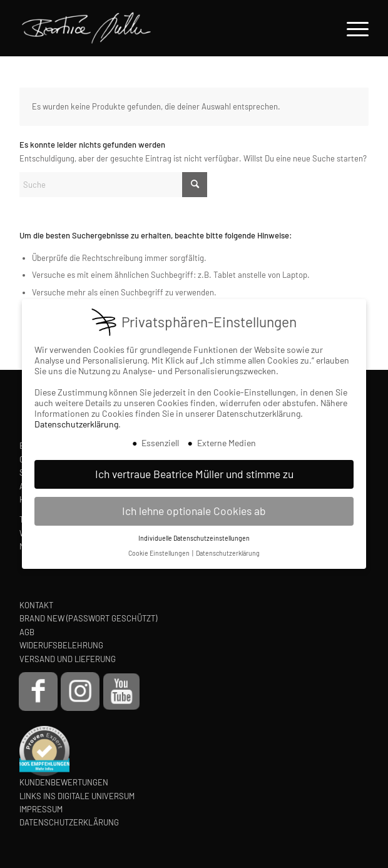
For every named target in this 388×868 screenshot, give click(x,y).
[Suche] (113, 185)
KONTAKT (36, 605)
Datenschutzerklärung (76, 423)
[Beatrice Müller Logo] (150, 28)
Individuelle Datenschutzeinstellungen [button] (194, 537)
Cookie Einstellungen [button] (160, 553)
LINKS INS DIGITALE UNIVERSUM (77, 796)
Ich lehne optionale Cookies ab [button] (194, 510)
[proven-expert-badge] (44, 751)
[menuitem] (351, 28)
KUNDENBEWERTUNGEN (64, 782)
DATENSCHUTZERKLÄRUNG (69, 822)
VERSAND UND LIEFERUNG (68, 659)
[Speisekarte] (351, 28)
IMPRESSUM (41, 809)
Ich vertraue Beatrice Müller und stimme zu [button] (194, 473)
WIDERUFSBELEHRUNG (61, 645)
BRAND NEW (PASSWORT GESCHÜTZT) (88, 618)
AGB (27, 632)
